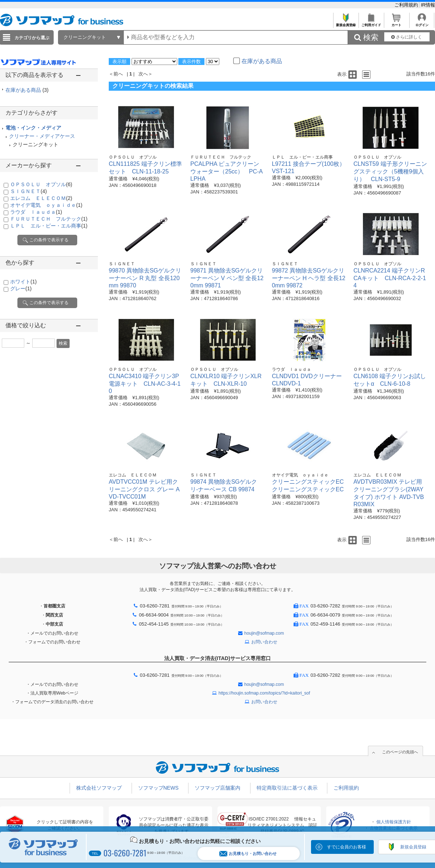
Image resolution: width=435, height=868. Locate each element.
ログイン (422, 23)
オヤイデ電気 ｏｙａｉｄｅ (46, 205)
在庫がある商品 (27, 90)
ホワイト (23, 282)
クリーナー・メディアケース (42, 136)
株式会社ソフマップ (99, 788)
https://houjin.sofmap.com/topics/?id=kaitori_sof (264, 693)
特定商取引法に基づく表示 (287, 788)
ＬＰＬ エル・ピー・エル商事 (49, 226)
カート (396, 23)
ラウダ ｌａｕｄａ (36, 212)
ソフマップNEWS (158, 788)
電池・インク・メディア (33, 128)
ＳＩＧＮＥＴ (28, 191)
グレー (21, 288)
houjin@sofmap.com (264, 633)
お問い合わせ (264, 642)
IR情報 (428, 5)
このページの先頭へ (400, 752)
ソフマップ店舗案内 (217, 788)
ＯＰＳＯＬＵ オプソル (41, 184)
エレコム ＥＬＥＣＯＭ (41, 198)
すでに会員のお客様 (347, 847)
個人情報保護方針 (394, 822)
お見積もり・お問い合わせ (248, 854)
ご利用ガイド (371, 23)
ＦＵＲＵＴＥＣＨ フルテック (49, 219)
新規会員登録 (346, 23)
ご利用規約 (407, 5)
